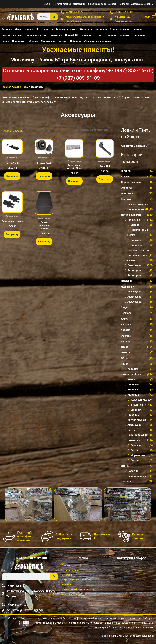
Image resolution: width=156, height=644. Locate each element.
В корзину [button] (12, 178)
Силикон (136, 241)
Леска (125, 348)
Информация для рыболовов (92, 4)
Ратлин (132, 431)
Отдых (125, 466)
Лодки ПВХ (20, 89)
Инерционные (136, 210)
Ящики (125, 365)
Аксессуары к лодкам (140, 4)
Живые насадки (131, 184)
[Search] (54, 18)
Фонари (126, 342)
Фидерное (137, 405)
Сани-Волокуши (138, 435)
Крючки (126, 178)
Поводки (127, 282)
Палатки (133, 471)
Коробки (133, 370)
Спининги (137, 410)
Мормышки (138, 456)
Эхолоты (127, 189)
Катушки (127, 200)
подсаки (126, 331)
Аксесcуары (135, 276)
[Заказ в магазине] (96, 132)
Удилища (133, 395)
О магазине (65, 4)
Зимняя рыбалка (132, 375)
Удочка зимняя (137, 420)
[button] (5, 505)
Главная (28, 4)
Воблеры (136, 246)
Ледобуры (134, 385)
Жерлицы (134, 415)
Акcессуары (135, 293)
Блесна (135, 226)
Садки (125, 308)
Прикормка (135, 266)
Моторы (126, 353)
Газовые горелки (138, 476)
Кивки (125, 320)
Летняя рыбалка (132, 216)
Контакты (119, 4)
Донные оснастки (139, 251)
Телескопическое (142, 400)
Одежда (126, 336)
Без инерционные (139, 206)
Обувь (125, 359)
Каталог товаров (45, 4)
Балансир (137, 446)
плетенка (127, 482)
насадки (126, 325)
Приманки (134, 221)
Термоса (127, 314)
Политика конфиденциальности (81, 589)
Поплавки (127, 195)
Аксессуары (135, 271)
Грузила (126, 172)
